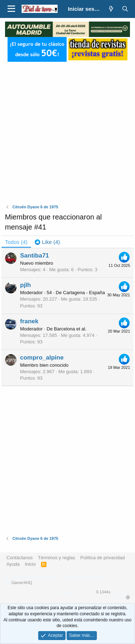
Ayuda (13, 564)
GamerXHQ (22, 583)
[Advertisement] (67, 129)
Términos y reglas (56, 558)
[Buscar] (125, 9)
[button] (11, 9)
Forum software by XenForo (56, 577)
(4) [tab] (16, 242)
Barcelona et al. (70, 329)
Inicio (30, 564)
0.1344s (103, 592)
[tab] (47, 242)
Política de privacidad (103, 558)
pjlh (26, 285)
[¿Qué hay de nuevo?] (111, 9)
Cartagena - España (84, 293)
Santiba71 (35, 256)
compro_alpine (42, 358)
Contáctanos (20, 558)
